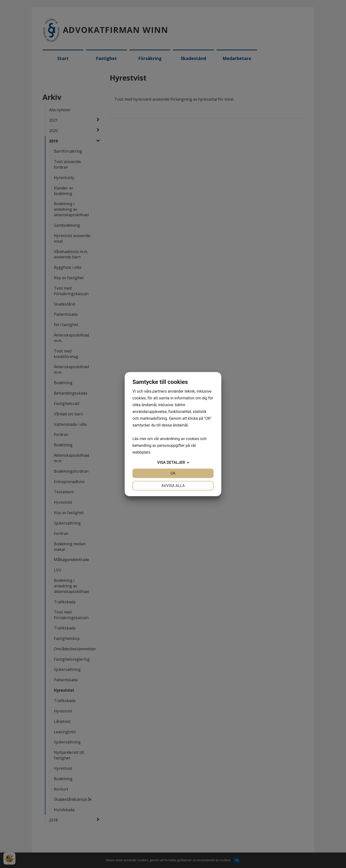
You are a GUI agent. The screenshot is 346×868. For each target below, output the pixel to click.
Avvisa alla (173, 486)
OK (173, 473)
